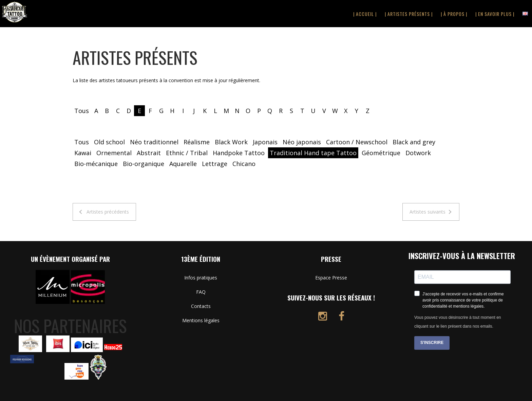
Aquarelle (183, 164)
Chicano (244, 164)
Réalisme (197, 142)
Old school (109, 142)
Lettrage (215, 164)
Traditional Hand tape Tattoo (313, 153)
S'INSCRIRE (432, 343)
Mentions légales (201, 320)
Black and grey (414, 142)
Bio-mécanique (96, 164)
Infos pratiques (201, 278)
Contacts (201, 306)
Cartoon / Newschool (357, 142)
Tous (82, 111)
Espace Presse (331, 278)
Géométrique (381, 153)
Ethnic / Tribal (187, 153)
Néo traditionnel (154, 142)
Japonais (265, 142)
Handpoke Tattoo (239, 153)
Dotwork (418, 153)
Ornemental (114, 153)
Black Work (231, 142)
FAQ (201, 292)
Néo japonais (302, 142)
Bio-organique (144, 164)
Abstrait (149, 153)
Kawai (83, 153)
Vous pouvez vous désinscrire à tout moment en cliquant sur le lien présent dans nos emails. (458, 322)
